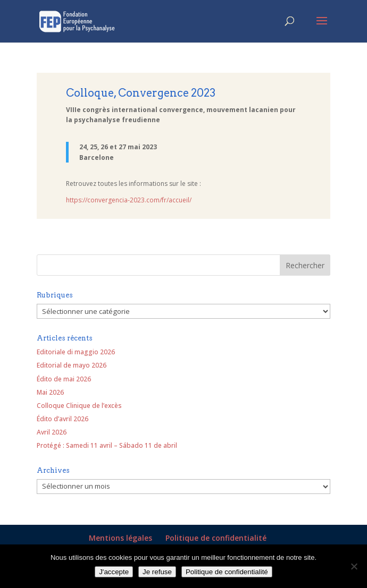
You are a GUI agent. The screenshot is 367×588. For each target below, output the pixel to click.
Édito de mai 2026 (64, 379)
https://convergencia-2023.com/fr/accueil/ (129, 200)
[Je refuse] (354, 566)
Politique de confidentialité (216, 538)
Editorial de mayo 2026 (72, 365)
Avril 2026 (52, 432)
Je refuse (157, 572)
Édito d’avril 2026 (62, 419)
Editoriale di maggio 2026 (76, 352)
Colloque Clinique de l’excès (79, 406)
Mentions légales (120, 538)
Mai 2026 (50, 392)
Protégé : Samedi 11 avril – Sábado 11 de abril (107, 445)
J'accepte (114, 572)
